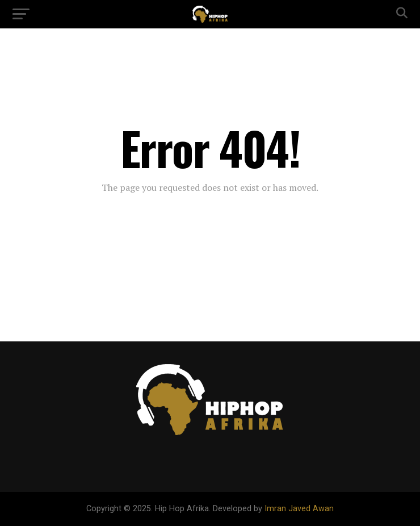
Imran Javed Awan (299, 509)
